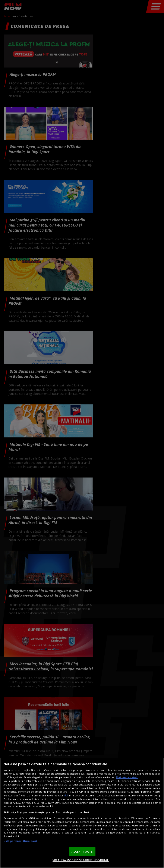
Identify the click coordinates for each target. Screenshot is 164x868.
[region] (82, 813)
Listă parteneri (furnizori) (20, 841)
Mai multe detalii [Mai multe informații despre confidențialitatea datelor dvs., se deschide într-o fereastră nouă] (127, 777)
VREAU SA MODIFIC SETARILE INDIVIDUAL (81, 860)
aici (66, 795)
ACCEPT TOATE (82, 851)
